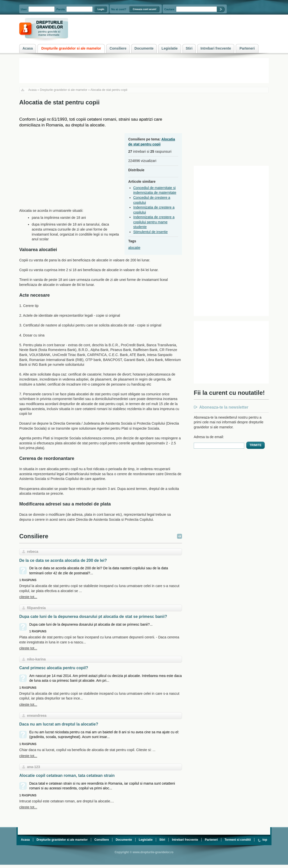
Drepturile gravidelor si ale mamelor (64, 90)
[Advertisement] (61, 168)
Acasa (32, 90)
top (262, 840)
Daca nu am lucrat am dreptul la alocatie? (59, 724)
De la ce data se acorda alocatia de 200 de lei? (63, 560)
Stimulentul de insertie (150, 232)
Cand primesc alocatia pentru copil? (54, 668)
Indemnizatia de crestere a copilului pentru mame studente (154, 222)
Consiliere (34, 536)
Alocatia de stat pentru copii (109, 90)
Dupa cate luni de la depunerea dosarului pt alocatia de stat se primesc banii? (93, 617)
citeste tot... (28, 597)
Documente (124, 840)
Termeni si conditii (238, 840)
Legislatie (146, 840)
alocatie (134, 248)
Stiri (162, 840)
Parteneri (211, 840)
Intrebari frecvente (185, 840)
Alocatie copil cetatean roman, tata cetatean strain (67, 775)
